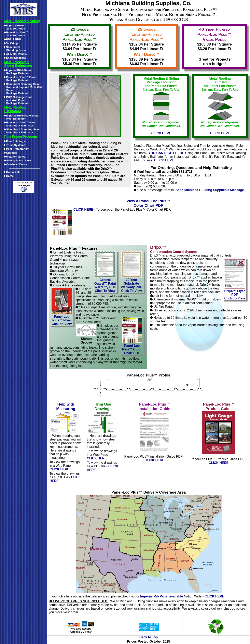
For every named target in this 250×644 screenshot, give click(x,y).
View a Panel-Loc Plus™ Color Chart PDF (148, 203)
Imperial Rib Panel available (162, 596)
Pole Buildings (15, 141)
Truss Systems (15, 145)
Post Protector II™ (17, 149)
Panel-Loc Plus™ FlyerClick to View (62, 319)
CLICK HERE (164, 160)
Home (9, 176)
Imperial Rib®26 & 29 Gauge (15, 27)
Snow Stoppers (15, 58)
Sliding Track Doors (18, 160)
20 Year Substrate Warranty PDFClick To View (131, 284)
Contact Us (12, 172)
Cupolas (10, 153)
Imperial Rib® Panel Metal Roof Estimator (22, 117)
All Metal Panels (15, 54)
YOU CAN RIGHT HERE (166, 153)
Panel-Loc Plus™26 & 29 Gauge (16, 34)
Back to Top (149, 637)
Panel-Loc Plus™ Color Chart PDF (132, 348)
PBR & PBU (12, 39)
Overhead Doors (16, 164)
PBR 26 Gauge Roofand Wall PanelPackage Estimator (18, 100)
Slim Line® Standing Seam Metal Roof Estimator (22, 131)
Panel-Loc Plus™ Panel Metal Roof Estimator (20, 124)
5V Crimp (11, 43)
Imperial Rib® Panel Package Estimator (18, 72)
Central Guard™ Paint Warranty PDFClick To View (105, 284)
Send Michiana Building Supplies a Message (210, 190)
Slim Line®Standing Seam (15, 49)
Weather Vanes (15, 157)
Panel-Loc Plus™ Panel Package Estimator (20, 79)
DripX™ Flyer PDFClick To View (235, 293)
